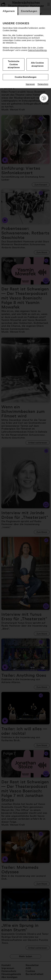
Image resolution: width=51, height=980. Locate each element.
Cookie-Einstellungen (26, 77)
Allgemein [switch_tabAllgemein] (9, 11)
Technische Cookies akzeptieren (14, 64)
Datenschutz (43, 84)
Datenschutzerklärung (37, 50)
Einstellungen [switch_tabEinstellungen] (29, 11)
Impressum (30, 84)
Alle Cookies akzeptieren (37, 64)
